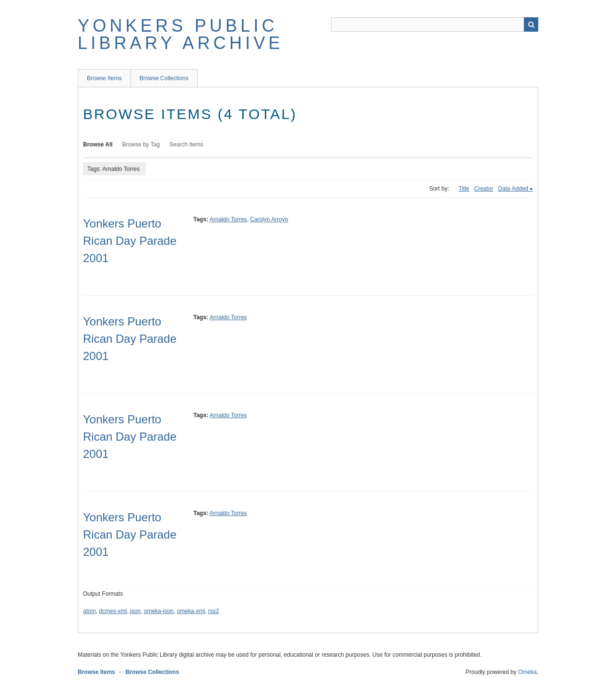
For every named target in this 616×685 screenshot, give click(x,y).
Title (464, 189)
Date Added (513, 189)
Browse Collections (164, 78)
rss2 (214, 611)
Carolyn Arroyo (269, 219)
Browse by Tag (141, 144)
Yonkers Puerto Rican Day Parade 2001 (130, 241)
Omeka (527, 672)
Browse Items (104, 78)
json (135, 611)
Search (531, 24)
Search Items (186, 144)
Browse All (98, 144)
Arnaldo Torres (228, 219)
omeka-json (159, 611)
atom (89, 611)
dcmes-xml (113, 611)
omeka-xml (191, 611)
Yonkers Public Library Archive (181, 34)
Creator (484, 189)
